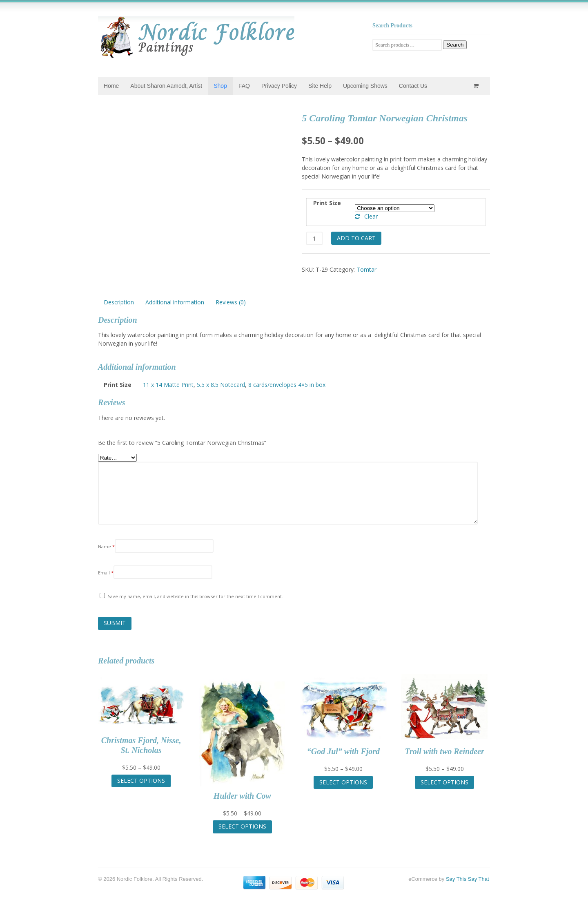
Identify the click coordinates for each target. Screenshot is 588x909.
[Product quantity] (314, 238)
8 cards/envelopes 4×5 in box (287, 385)
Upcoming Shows (365, 86)
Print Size (327, 203)
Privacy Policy (279, 86)
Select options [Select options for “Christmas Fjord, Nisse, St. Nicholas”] (141, 781)
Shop (220, 86)
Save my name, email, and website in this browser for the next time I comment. (195, 596)
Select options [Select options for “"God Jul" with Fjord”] (343, 782)
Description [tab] (119, 302)
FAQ (244, 86)
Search (455, 45)
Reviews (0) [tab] (231, 302)
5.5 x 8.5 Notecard (221, 385)
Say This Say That (468, 879)
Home (111, 86)
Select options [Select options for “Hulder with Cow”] (242, 826)
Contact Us (413, 86)
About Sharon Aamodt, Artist (166, 86)
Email (106, 573)
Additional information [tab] (175, 302)
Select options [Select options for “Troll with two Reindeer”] (444, 782)
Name (106, 546)
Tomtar (366, 269)
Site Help (320, 86)
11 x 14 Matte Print (168, 385)
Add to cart (356, 238)
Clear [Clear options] (371, 216)
